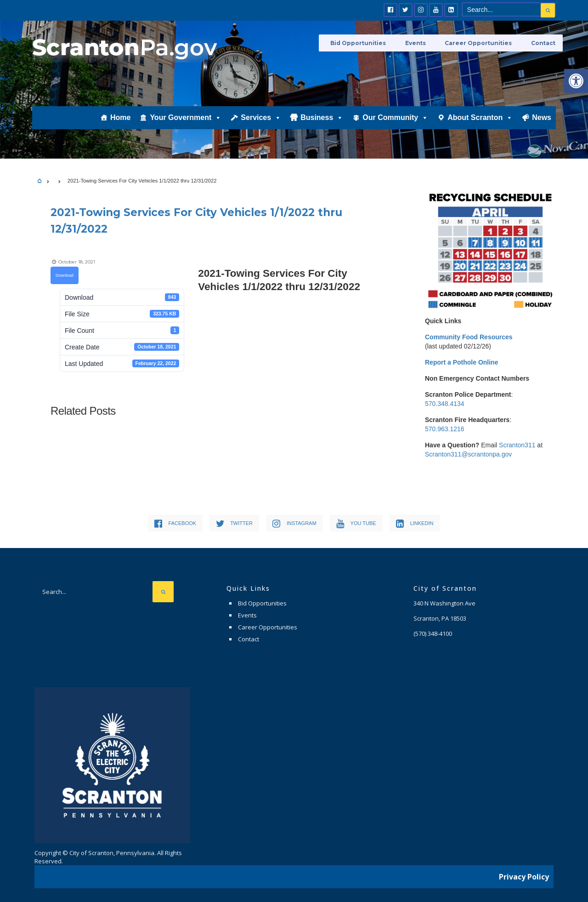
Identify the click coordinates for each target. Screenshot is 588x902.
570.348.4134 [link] (445, 404)
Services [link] (261, 127)
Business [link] (322, 127)
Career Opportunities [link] (484, 43)
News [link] (542, 127)
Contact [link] (544, 43)
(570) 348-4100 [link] (433, 632)
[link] (576, 81)
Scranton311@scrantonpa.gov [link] (468, 454)
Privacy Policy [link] (524, 872)
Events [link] (427, 43)
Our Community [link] (395, 127)
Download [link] (65, 274)
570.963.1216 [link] (445, 429)
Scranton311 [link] (517, 445)
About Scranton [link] (480, 127)
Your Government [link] (186, 127)
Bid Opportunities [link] (375, 43)
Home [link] (120, 127)
